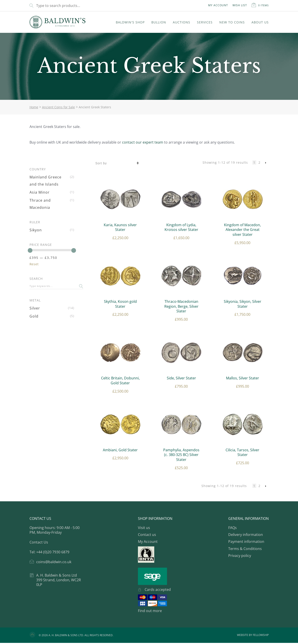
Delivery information (246, 535)
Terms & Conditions (245, 549)
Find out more (150, 611)
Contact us (147, 535)
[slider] (30, 250)
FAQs (232, 528)
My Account (218, 5)
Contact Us (39, 542)
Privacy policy (240, 556)
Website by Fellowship (253, 636)
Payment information (246, 542)
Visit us (144, 528)
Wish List (240, 5)
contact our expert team (143, 142)
